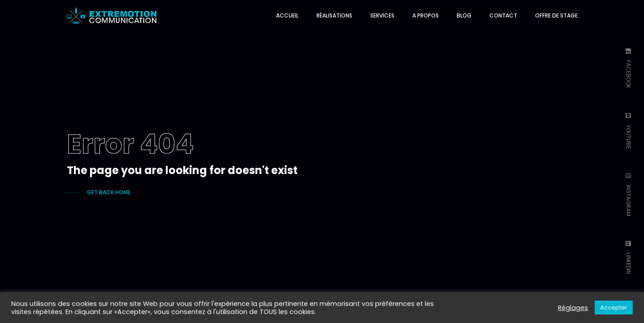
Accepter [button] (614, 308)
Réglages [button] (573, 308)
